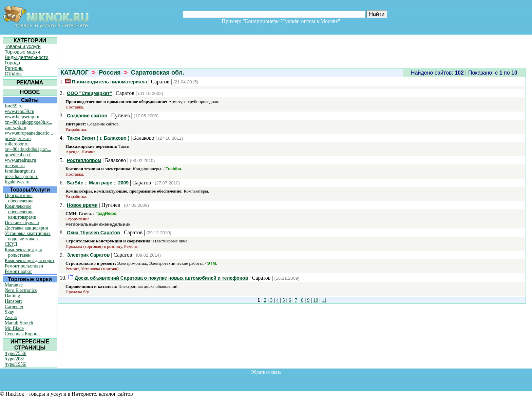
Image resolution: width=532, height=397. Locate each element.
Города (13, 63)
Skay (9, 312)
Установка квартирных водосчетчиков (28, 236)
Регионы (14, 68)
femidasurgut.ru (20, 171)
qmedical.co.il (18, 155)
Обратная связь (266, 372)
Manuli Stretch (19, 323)
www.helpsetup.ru (22, 117)
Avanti (11, 317)
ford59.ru (14, 106)
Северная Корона (22, 334)
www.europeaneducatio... (29, 133)
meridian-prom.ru (22, 176)
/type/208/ (14, 359)
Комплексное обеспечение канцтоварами (21, 212)
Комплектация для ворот (30, 261)
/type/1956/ (16, 364)
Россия (110, 73)
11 (324, 300)
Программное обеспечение (19, 198)
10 (316, 300)
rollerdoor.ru (17, 144)
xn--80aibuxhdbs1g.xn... (28, 149)
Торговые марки (22, 52)
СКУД (11, 244)
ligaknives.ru (17, 182)
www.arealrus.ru (20, 160)
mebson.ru (15, 166)
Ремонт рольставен (24, 266)
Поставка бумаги (22, 223)
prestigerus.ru (18, 138)
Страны (13, 74)
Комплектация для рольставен (23, 252)
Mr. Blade (14, 328)
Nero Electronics (21, 290)
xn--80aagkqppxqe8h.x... (28, 122)
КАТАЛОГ (74, 73)
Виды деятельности (27, 57)
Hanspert (13, 301)
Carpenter (14, 307)
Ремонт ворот (18, 271)
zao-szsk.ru (15, 128)
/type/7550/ (16, 353)
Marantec (14, 285)
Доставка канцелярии (26, 228)
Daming (12, 296)
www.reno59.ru (20, 111)
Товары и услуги (23, 46)
